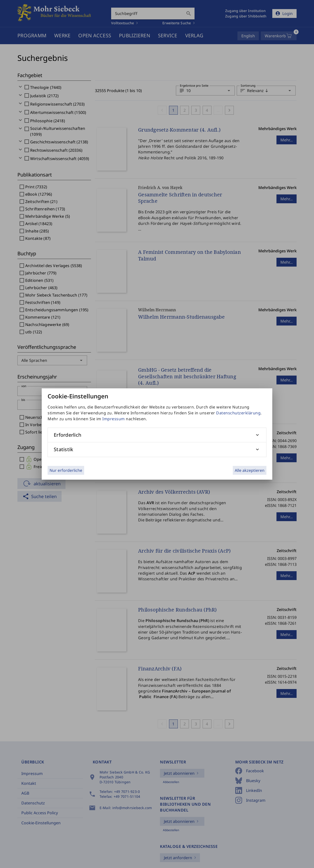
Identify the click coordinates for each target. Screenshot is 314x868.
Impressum (114, 419)
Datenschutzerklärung (238, 413)
